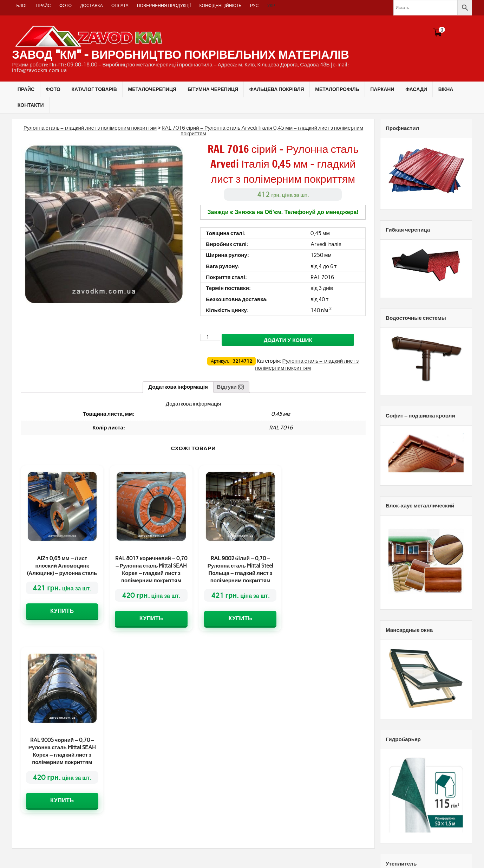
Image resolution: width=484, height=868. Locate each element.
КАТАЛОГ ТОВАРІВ (94, 89)
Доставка (91, 5)
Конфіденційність (221, 5)
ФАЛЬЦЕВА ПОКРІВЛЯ (277, 89)
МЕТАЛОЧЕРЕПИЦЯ (152, 89)
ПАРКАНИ (382, 89)
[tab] (178, 387)
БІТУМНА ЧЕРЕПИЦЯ (213, 89)
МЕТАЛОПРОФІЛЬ (337, 89)
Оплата (120, 5)
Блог (22, 5)
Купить (62, 611)
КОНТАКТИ (31, 105)
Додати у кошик (288, 340)
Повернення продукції (164, 5)
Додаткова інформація (178, 387)
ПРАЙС (44, 5)
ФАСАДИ (416, 89)
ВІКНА (446, 89)
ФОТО (66, 5)
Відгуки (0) (230, 387)
